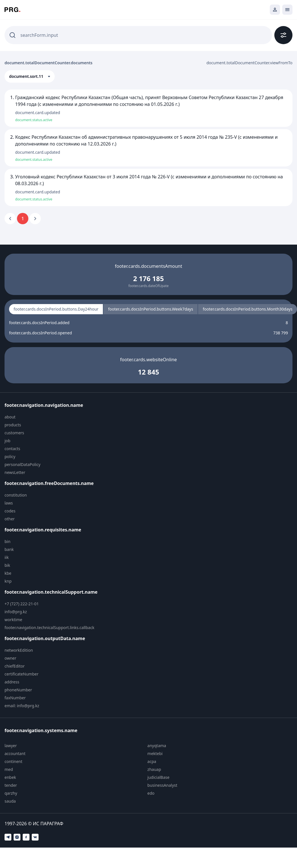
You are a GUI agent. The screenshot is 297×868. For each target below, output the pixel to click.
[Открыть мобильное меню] (287, 10)
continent (13, 761)
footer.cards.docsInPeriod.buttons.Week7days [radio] (150, 309)
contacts (12, 449)
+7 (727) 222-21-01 (22, 604)
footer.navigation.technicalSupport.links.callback (49, 628)
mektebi (155, 753)
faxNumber (15, 698)
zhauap (154, 769)
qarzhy (11, 793)
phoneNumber (18, 690)
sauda (10, 801)
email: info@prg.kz (22, 706)
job (8, 441)
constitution (16, 495)
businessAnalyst (162, 785)
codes (10, 511)
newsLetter (15, 472)
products (13, 425)
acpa (152, 761)
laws (9, 503)
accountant (15, 753)
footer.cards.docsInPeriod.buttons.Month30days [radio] (247, 309)
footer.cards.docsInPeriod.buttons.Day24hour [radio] (56, 309)
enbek (10, 777)
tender (11, 785)
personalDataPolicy (23, 464)
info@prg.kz (16, 612)
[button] (30, 76)
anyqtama (157, 746)
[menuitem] (53, 417)
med (9, 769)
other (10, 519)
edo (151, 793)
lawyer (11, 746)
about (10, 417)
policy (10, 457)
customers (14, 433)
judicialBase (158, 777)
